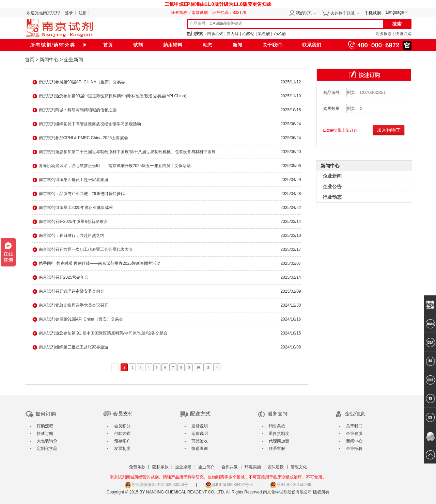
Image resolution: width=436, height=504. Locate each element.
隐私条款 (160, 467)
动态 (207, 45)
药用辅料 (173, 45)
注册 (83, 13)
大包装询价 (47, 441)
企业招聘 (354, 449)
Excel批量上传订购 (340, 130)
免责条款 (137, 467)
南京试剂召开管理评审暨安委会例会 (72, 291)
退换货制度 (279, 434)
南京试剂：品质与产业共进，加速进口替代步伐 (82, 194)
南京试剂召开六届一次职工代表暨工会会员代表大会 (86, 249)
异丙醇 (233, 34)
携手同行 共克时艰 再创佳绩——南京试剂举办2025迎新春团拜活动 (100, 263)
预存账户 (122, 441)
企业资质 (354, 434)
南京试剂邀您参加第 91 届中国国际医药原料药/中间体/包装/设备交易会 (103, 333)
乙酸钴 (248, 34)
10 (198, 367)
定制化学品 (47, 449)
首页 (108, 45)
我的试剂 (304, 13)
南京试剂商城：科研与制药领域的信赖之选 (78, 110)
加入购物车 (389, 130)
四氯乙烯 (215, 34)
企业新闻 (74, 60)
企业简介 (206, 467)
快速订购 (403, 34)
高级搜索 (384, 34)
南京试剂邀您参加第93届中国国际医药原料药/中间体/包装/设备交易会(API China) (113, 96)
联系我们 (312, 45)
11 (208, 367)
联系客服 (277, 449)
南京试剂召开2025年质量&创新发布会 (73, 222)
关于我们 (272, 45)
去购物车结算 (343, 13)
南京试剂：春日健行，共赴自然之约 (72, 235)
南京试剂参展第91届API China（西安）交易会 (81, 319)
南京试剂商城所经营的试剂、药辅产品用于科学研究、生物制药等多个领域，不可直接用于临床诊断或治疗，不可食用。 (218, 477)
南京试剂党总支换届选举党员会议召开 (74, 305)
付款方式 (122, 434)
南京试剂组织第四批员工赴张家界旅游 (74, 180)
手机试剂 (373, 13)
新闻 (237, 45)
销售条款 (277, 426)
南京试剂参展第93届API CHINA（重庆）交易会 (82, 82)
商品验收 (200, 441)
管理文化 (299, 467)
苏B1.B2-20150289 (291, 485)
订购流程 (45, 426)
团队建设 (276, 467)
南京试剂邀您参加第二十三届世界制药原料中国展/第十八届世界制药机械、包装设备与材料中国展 (127, 152)
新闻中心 (49, 60)
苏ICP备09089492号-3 (229, 485)
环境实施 (253, 467)
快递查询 (200, 449)
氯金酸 (264, 34)
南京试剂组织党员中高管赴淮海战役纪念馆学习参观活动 (90, 124)
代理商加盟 (279, 441)
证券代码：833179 (229, 13)
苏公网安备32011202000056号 (156, 485)
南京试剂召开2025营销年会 (64, 277)
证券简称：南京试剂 (191, 13)
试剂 (138, 45)
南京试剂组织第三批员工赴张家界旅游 (74, 347)
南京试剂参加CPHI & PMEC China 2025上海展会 (84, 138)
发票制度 (122, 449)
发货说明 (200, 426)
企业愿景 (183, 467)
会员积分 (122, 426)
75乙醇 (280, 34)
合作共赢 (230, 467)
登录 (69, 13)
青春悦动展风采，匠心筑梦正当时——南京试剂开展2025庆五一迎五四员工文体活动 (115, 166)
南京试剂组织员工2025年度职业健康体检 (76, 208)
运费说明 (200, 434)
